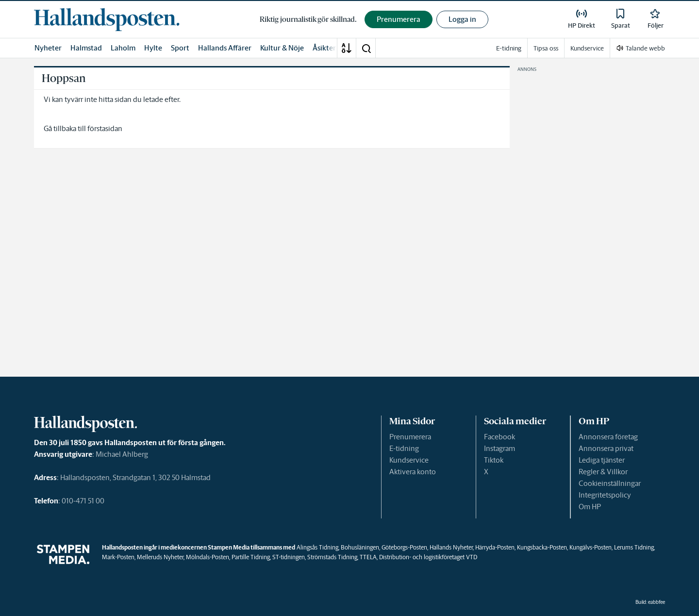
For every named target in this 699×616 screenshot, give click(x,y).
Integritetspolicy (605, 495)
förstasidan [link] (105, 128)
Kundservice (409, 460)
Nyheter (48, 48)
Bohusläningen (360, 547)
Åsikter (324, 48)
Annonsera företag (608, 437)
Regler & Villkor (603, 472)
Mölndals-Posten (208, 557)
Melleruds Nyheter (160, 557)
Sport (180, 48)
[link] (107, 19)
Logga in (462, 19)
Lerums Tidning (634, 547)
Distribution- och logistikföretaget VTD (428, 557)
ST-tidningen (289, 557)
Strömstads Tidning (332, 557)
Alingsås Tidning (317, 547)
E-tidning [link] (509, 48)
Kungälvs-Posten (591, 547)
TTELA (368, 557)
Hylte (153, 48)
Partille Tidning (251, 557)
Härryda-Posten (495, 547)
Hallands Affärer (225, 48)
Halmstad (86, 48)
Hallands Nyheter (451, 547)
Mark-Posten (118, 557)
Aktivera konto (413, 472)
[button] (366, 48)
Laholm (123, 48)
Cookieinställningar (610, 483)
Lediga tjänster (602, 460)
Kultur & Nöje (282, 48)
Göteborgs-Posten (404, 547)
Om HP (590, 507)
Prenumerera (410, 437)
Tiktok (494, 460)
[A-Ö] (347, 48)
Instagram (499, 448)
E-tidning (404, 448)
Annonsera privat (606, 448)
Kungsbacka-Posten (542, 547)
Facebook (499, 437)
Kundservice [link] (587, 48)
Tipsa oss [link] (546, 48)
